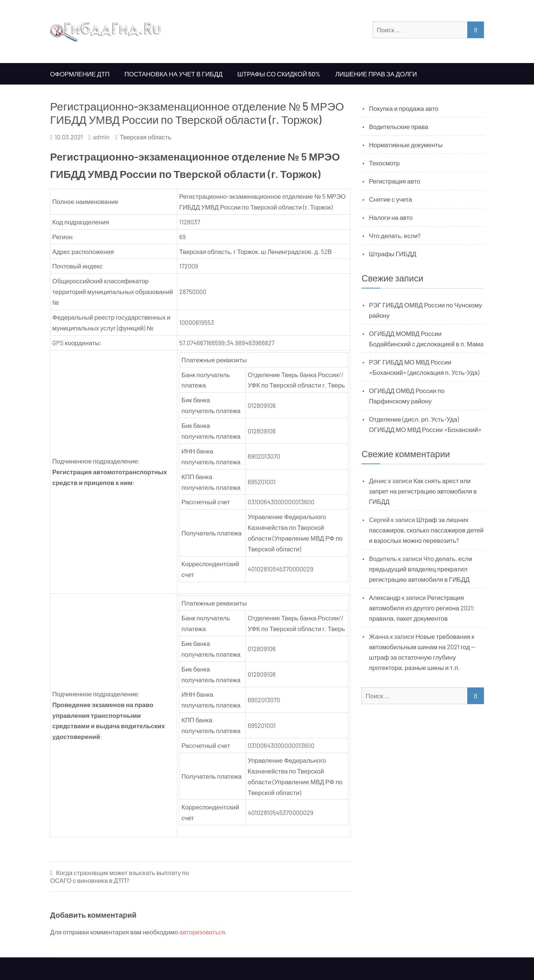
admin (101, 137)
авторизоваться (202, 932)
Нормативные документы (406, 145)
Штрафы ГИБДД (393, 254)
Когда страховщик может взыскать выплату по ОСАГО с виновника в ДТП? (120, 876)
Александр (385, 597)
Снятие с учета (390, 199)
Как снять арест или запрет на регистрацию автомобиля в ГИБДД (423, 491)
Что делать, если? (395, 235)
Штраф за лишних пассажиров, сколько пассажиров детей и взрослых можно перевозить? (426, 530)
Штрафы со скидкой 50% (279, 74)
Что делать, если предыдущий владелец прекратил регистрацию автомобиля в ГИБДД (421, 569)
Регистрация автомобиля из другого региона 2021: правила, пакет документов (422, 608)
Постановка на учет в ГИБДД (174, 74)
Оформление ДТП (80, 74)
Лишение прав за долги (376, 74)
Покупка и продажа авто (404, 108)
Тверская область (146, 137)
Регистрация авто (395, 181)
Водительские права (399, 126)
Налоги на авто (391, 217)
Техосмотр (384, 163)
